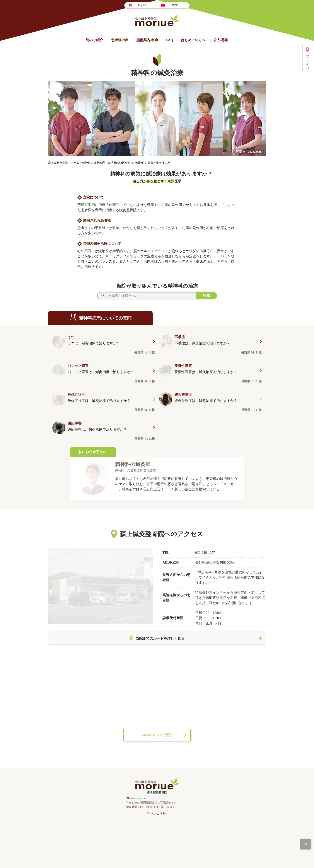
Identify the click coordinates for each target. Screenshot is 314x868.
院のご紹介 (94, 40)
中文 (175, 5)
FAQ (170, 40)
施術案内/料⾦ (147, 40)
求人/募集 (221, 40)
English (142, 5)
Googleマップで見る (157, 735)
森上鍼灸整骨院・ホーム (64, 163)
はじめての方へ (193, 40)
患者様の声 (120, 40)
